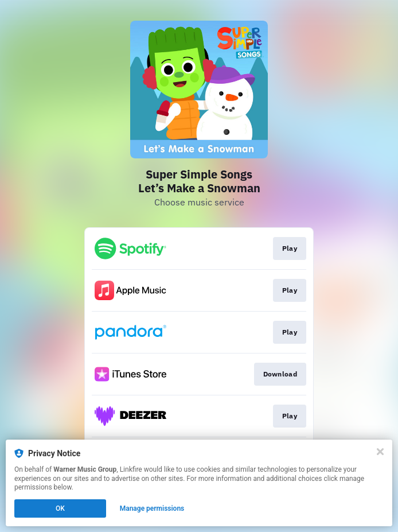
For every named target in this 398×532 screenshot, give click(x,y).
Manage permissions (152, 508)
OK (60, 508)
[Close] (380, 452)
